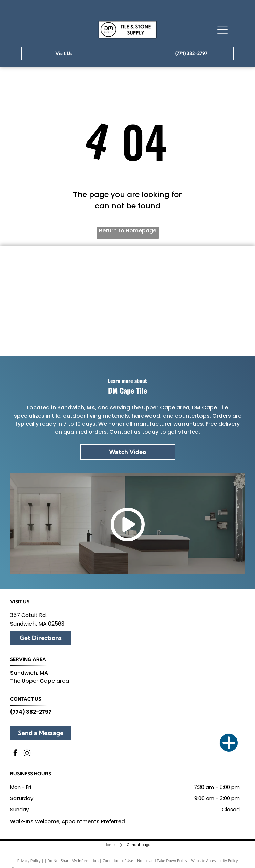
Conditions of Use (118, 860)
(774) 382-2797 (31, 712)
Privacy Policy (29, 860)
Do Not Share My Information (73, 860)
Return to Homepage (128, 230)
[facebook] (15, 754)
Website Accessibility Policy (214, 860)
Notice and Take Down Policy (162, 860)
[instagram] (27, 754)
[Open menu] (222, 30)
